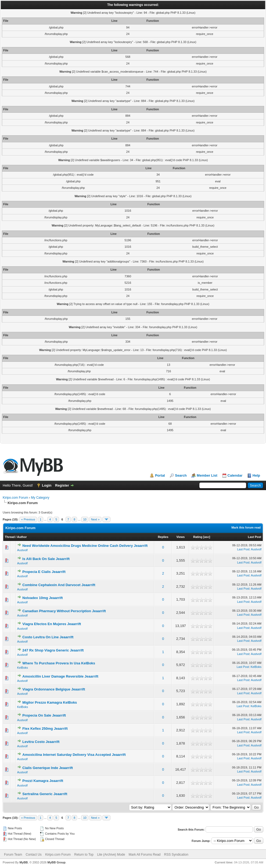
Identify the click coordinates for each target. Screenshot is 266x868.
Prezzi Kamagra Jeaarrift (43, 781)
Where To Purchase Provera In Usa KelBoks (59, 663)
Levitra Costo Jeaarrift (41, 742)
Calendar (235, 475)
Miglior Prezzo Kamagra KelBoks (50, 702)
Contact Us (33, 855)
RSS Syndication (176, 855)
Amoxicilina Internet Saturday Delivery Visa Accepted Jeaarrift (74, 755)
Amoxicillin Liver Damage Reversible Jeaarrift (60, 676)
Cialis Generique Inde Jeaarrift (48, 768)
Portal (160, 475)
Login (47, 485)
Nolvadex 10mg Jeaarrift (42, 598)
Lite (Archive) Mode (111, 855)
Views (180, 537)
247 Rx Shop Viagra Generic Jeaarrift (53, 650)
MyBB (24, 862)
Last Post (254, 537)
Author (22, 537)
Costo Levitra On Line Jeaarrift (48, 637)
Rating (198, 537)
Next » (95, 519)
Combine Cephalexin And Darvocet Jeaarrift (59, 585)
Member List (207, 475)
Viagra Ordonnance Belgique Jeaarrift (54, 689)
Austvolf (22, 550)
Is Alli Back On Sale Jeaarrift (46, 559)
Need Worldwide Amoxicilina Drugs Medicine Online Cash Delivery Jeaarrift (85, 546)
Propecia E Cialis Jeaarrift (44, 572)
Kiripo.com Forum (15, 498)
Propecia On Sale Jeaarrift (44, 715)
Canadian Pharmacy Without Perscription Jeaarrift (64, 611)
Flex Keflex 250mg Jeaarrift (45, 729)
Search (181, 475)
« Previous (28, 519)
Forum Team (13, 855)
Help (256, 475)
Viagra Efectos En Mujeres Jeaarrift (52, 624)
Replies (163, 537)
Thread (10, 537)
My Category (40, 498)
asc (207, 537)
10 (85, 519)
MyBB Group (56, 862)
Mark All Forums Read (145, 855)
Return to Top (84, 855)
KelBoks (23, 668)
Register (62, 485)
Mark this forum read (246, 527)
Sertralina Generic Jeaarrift (45, 794)
